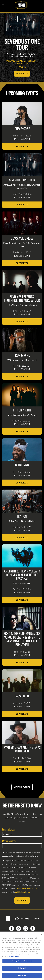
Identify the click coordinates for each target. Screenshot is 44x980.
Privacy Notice (14, 957)
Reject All (22, 969)
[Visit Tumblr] (33, 928)
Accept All (22, 977)
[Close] (41, 936)
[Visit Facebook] (11, 928)
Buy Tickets (22, 74)
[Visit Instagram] (19, 928)
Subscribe (22, 900)
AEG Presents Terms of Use (26, 888)
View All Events (22, 787)
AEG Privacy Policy (23, 892)
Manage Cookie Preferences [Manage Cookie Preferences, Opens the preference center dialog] (22, 962)
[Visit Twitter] (26, 928)
